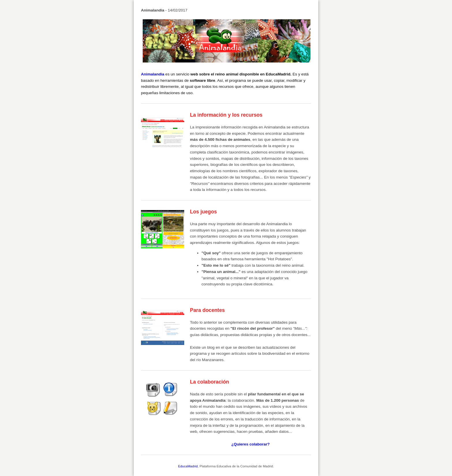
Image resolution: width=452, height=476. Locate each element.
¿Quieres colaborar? (251, 444)
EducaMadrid (188, 466)
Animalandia (153, 74)
